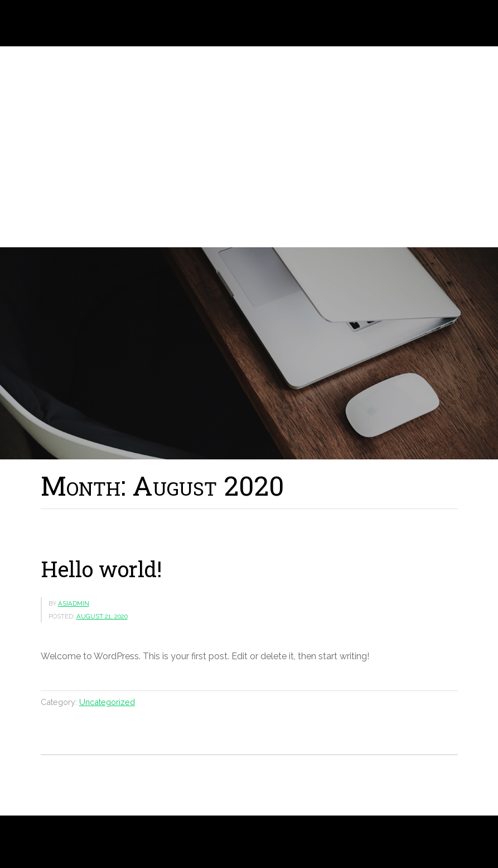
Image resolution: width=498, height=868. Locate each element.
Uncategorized (107, 702)
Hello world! (101, 569)
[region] (249, 147)
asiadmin (74, 603)
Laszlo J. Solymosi (77, 23)
